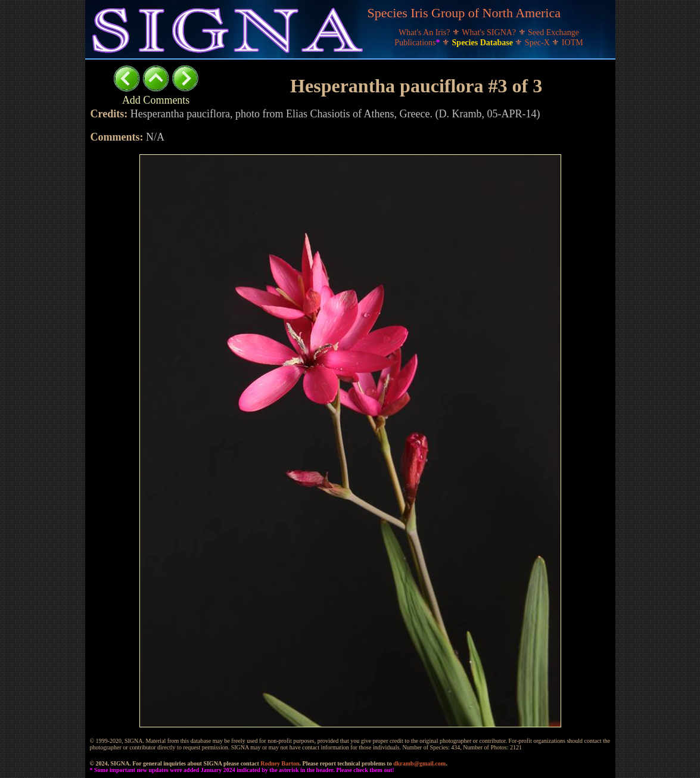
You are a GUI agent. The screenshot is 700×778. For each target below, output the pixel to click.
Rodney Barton (280, 763)
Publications (418, 43)
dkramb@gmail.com (419, 763)
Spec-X (539, 43)
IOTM (573, 43)
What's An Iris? (425, 32)
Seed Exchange (553, 32)
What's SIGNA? (490, 32)
